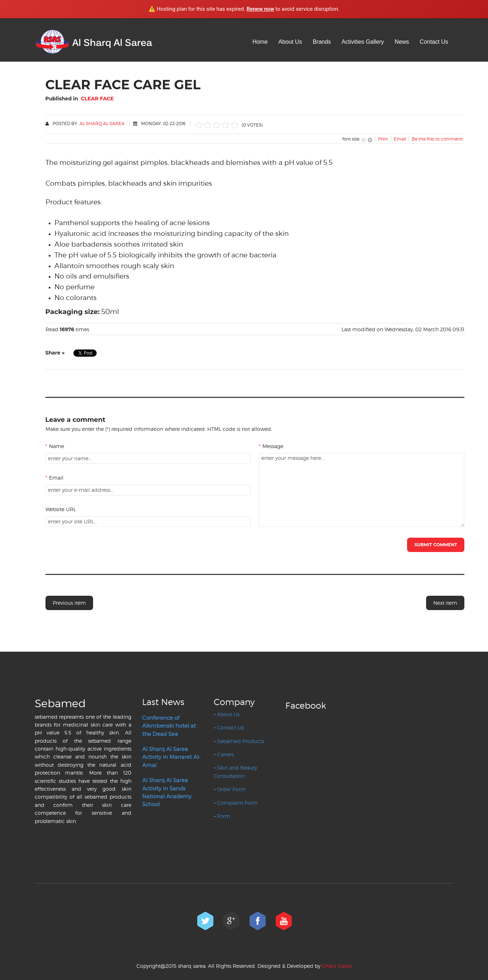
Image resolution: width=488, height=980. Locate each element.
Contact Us (434, 42)
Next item (445, 603)
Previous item (69, 603)
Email (54, 478)
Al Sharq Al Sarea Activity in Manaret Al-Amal (171, 757)
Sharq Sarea (337, 966)
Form (224, 816)
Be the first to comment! (437, 139)
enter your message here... (361, 490)
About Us (290, 42)
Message (271, 446)
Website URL (61, 509)
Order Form (231, 789)
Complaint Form (237, 803)
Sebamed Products (241, 741)
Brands (322, 42)
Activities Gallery (363, 42)
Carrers (225, 754)
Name (55, 446)
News (402, 42)
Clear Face (97, 99)
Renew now (260, 9)
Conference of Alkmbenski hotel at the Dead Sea (169, 726)
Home (260, 42)
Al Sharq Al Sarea (102, 123)
